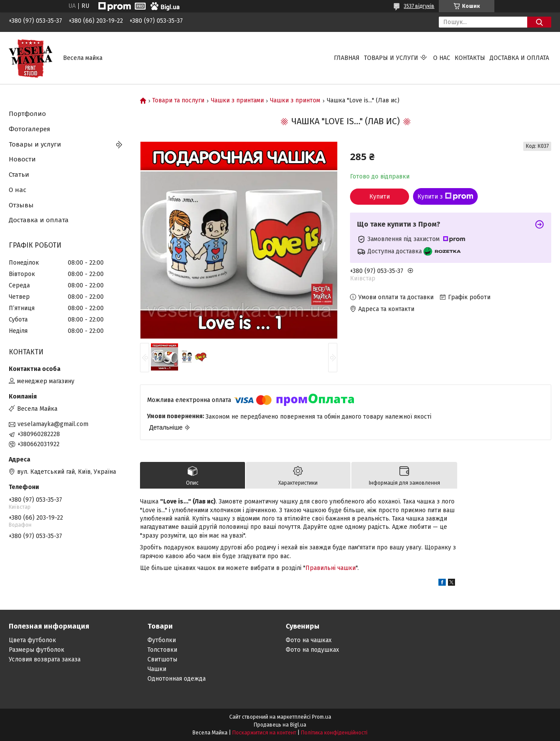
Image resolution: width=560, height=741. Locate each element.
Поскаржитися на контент (264, 733)
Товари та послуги (178, 101)
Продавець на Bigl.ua (280, 725)
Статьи (19, 175)
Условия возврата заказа (45, 659)
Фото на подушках (312, 650)
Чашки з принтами (237, 101)
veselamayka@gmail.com (53, 424)
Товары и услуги (391, 58)
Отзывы (21, 205)
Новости (22, 159)
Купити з (445, 196)
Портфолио (27, 114)
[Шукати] (539, 22)
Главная (347, 58)
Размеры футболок (37, 650)
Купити (380, 197)
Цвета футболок (32, 640)
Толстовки (162, 650)
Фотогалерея (30, 129)
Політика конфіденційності (334, 733)
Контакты (470, 58)
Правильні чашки (331, 568)
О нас (442, 58)
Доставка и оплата (519, 58)
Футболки (162, 640)
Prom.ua (322, 717)
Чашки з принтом (295, 101)
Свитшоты (162, 659)
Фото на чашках (309, 640)
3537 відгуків (419, 6)
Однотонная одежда (177, 679)
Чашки (157, 669)
